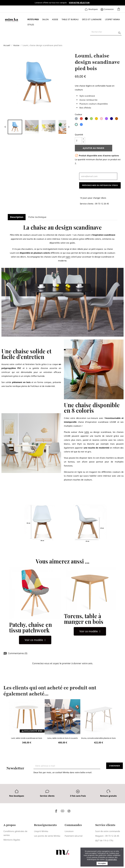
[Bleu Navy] (112, 120)
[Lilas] (107, 120)
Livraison (69, 831)
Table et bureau (70, 19)
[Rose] (102, 120)
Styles (31, 25)
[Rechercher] (106, 32)
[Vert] (92, 120)
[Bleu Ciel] (77, 125)
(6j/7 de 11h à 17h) (104, 840)
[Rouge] (82, 120)
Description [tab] (17, 217)
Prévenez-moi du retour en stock (100, 185)
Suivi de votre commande (108, 831)
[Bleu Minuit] (82, 125)
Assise (55, 19)
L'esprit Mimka (112, 19)
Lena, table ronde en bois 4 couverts (62, 738)
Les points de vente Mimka (47, 836)
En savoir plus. (111, 860)
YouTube (62, 811)
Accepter (102, 863)
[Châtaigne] (117, 120)
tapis (68, 257)
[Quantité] (78, 140)
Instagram (69, 811)
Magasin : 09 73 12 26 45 (107, 836)
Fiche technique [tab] (37, 217)
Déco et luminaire (92, 19)
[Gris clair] (77, 120)
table (87, 432)
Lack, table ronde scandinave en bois (27, 738)
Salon (45, 19)
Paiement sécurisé (74, 836)
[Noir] (87, 120)
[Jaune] (97, 120)
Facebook (56, 811)
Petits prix (33, 19)
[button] (35, 640)
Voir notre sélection (79, 3)
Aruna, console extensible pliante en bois (98, 738)
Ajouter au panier (94, 148)
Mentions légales (12, 840)
